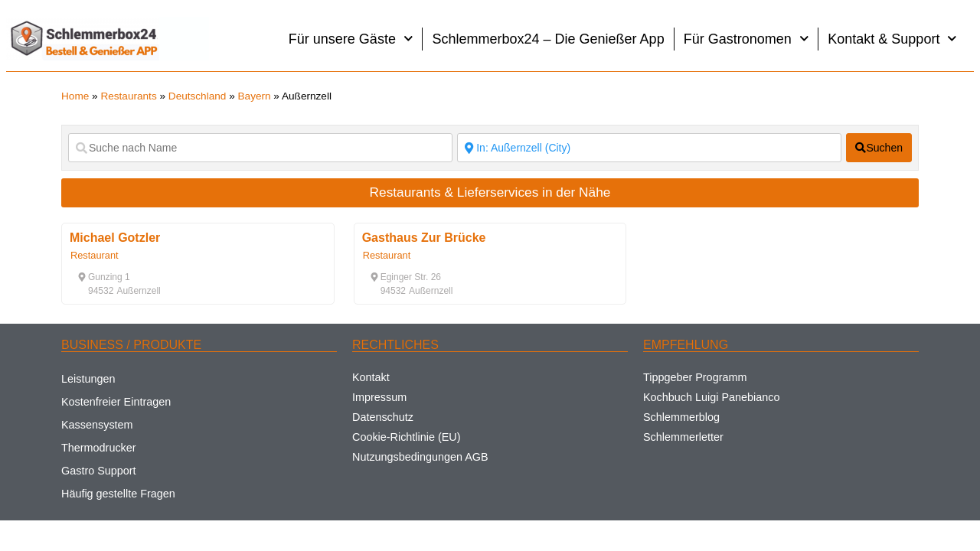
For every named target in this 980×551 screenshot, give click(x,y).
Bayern (255, 96)
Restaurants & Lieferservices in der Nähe (490, 192)
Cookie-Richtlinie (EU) (407, 437)
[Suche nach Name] (260, 148)
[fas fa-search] (879, 148)
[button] (104, 277)
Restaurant (95, 255)
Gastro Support (99, 471)
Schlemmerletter (683, 437)
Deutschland (198, 96)
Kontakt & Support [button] (892, 39)
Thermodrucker (99, 448)
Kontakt (371, 377)
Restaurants (128, 96)
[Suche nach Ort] (649, 148)
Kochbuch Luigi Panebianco (711, 397)
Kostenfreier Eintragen (116, 402)
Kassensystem (97, 425)
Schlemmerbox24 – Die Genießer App (548, 39)
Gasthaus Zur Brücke (424, 238)
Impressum (379, 397)
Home (75, 96)
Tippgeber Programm (695, 377)
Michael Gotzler (115, 238)
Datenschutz (383, 417)
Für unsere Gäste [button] (351, 39)
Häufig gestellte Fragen (118, 494)
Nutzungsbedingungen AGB (420, 457)
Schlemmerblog (681, 417)
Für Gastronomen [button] (746, 39)
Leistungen (88, 379)
